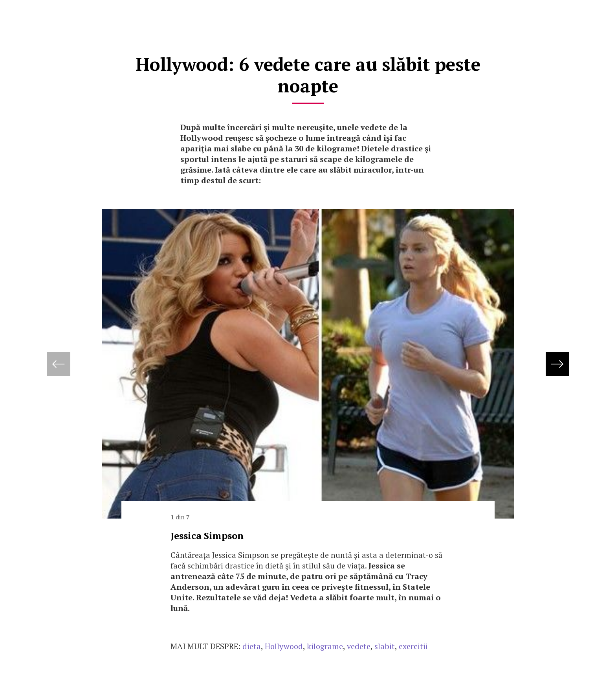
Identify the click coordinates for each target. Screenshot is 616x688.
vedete (359, 646)
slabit (385, 646)
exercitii (413, 646)
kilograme (325, 646)
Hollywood (284, 646)
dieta (252, 646)
